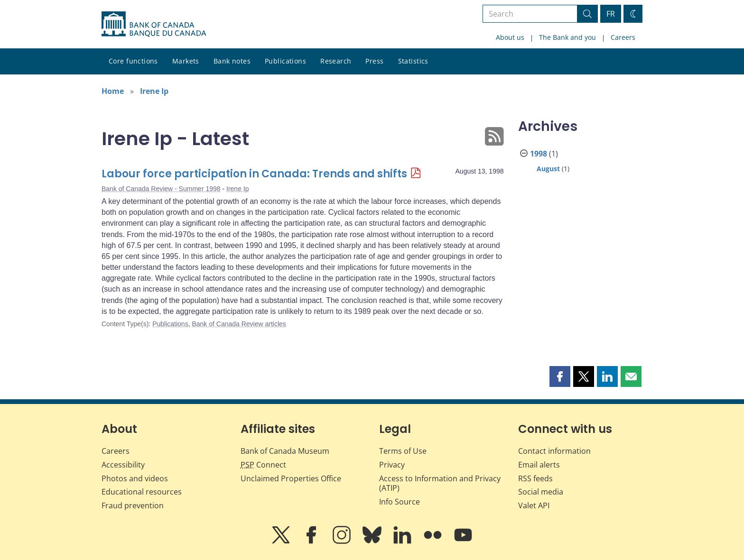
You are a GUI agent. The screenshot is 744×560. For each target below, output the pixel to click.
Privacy (392, 465)
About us (510, 37)
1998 (539, 154)
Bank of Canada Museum (285, 451)
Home (113, 91)
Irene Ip (154, 91)
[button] (560, 376)
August (548, 169)
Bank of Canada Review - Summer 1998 (161, 189)
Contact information (554, 451)
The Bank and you (567, 37)
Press (374, 61)
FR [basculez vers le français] (611, 14)
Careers (623, 37)
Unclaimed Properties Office (291, 478)
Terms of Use (403, 451)
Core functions (133, 61)
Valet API (534, 505)
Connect (263, 465)
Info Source (400, 502)
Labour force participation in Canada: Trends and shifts (254, 174)
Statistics (413, 61)
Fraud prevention (133, 505)
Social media (541, 492)
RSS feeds (535, 478)
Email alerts (539, 465)
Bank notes (232, 61)
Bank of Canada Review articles (239, 324)
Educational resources (142, 492)
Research (336, 61)
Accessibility (123, 465)
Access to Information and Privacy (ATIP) (440, 483)
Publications (285, 61)
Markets (186, 61)
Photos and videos (135, 478)
